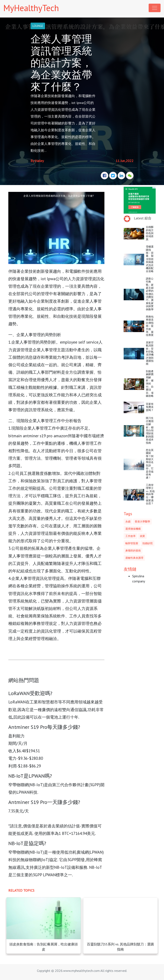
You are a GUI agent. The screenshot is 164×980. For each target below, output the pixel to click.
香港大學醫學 (142, 521)
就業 (142, 536)
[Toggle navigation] (155, 8)
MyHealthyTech (31, 8)
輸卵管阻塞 (132, 543)
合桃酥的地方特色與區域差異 (150, 233)
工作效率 (130, 536)
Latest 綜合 (143, 218)
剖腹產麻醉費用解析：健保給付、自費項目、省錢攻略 (150, 384)
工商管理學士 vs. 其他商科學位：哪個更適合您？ (150, 494)
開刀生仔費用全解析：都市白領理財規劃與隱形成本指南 (150, 430)
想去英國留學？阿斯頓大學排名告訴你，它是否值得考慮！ (150, 464)
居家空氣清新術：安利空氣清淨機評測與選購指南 (150, 353)
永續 (128, 521)
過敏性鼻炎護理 (134, 558)
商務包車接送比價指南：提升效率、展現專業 (150, 326)
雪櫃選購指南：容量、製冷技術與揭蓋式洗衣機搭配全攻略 (150, 259)
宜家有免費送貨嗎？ (150, 407)
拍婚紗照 (148, 543)
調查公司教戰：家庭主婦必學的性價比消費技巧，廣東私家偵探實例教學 (150, 294)
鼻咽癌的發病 (133, 551)
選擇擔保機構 (133, 529)
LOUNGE (38, 26)
